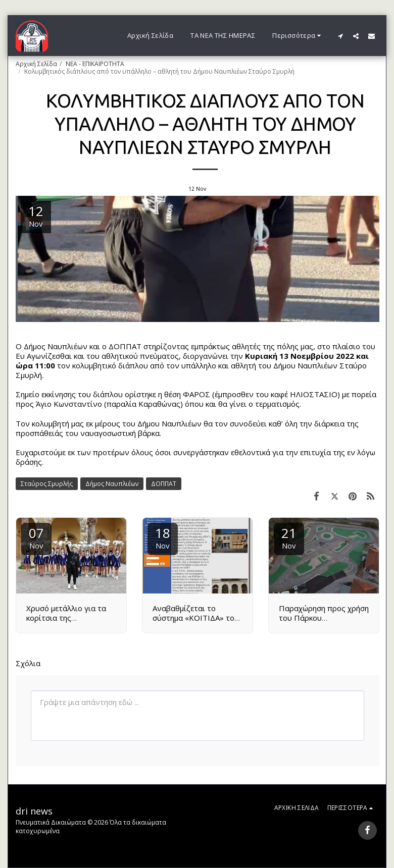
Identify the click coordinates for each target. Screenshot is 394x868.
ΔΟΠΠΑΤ (164, 484)
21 (289, 537)
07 (36, 537)
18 (163, 537)
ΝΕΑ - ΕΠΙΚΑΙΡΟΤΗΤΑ (95, 64)
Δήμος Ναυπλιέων (112, 484)
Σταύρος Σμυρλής (47, 484)
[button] (340, 36)
